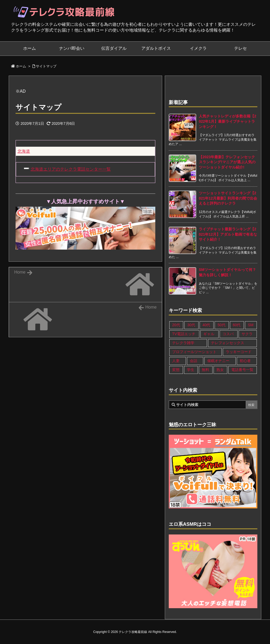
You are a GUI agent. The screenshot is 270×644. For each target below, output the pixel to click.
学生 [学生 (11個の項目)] (191, 370)
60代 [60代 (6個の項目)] (237, 325)
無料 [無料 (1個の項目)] (205, 370)
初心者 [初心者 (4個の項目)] (245, 361)
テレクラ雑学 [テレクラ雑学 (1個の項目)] (183, 343)
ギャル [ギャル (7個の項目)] (209, 334)
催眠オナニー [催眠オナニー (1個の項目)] (218, 361)
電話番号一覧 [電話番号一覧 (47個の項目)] (242, 370)
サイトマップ (46, 66)
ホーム (21, 66)
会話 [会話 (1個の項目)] (194, 361)
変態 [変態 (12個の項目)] (176, 370)
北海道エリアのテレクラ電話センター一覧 (71, 169)
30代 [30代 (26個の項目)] (191, 325)
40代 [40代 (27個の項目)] (206, 325)
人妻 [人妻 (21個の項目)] (176, 361)
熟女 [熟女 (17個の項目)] (220, 370)
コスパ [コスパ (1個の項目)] (228, 334)
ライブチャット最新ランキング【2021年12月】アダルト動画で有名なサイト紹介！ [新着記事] (228, 234)
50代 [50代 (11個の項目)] (221, 325)
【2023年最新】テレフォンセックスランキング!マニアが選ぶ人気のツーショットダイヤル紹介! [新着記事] (227, 162)
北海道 (24, 151)
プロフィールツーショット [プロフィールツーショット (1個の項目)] (194, 352)
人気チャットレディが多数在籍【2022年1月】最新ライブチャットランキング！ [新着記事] (228, 121)
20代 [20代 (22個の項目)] (176, 325)
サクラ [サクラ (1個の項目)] (247, 334)
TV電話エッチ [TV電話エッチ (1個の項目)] (184, 334)
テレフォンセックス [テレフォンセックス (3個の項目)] (228, 343)
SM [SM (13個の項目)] (251, 325)
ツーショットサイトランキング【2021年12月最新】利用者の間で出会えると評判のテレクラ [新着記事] (228, 198)
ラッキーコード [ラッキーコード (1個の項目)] (239, 352)
